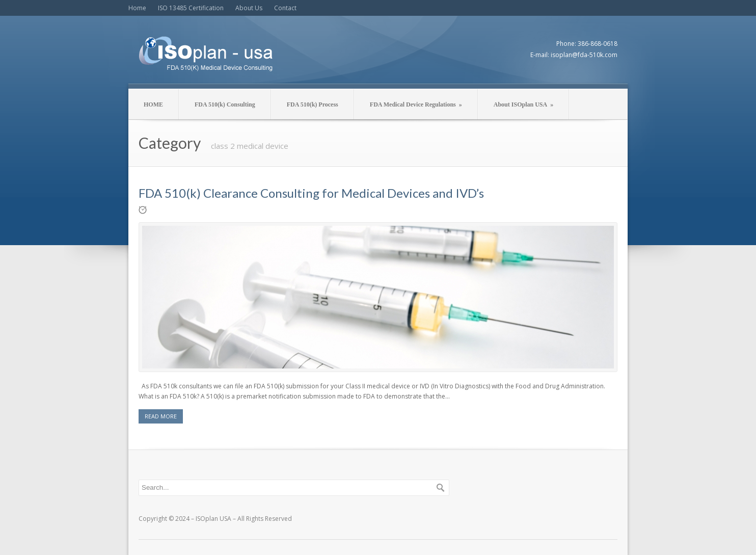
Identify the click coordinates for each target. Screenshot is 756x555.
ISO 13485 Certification (191, 8)
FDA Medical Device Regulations (416, 104)
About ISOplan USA (523, 104)
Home (137, 8)
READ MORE (161, 416)
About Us (249, 8)
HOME (153, 104)
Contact (285, 8)
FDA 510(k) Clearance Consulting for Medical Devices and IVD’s (311, 193)
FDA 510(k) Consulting (225, 104)
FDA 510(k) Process (313, 104)
